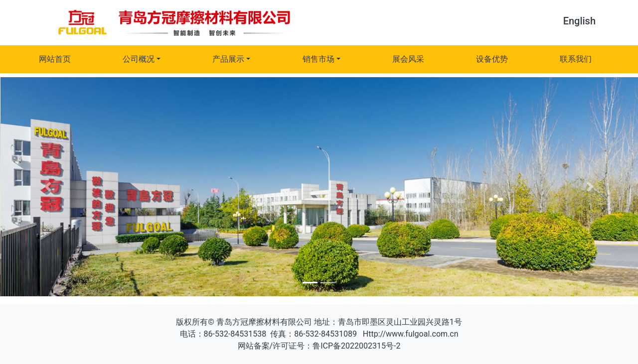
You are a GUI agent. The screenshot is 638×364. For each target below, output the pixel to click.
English (579, 21)
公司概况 (139, 59)
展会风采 (408, 59)
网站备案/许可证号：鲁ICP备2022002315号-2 (319, 346)
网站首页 (55, 59)
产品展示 (228, 59)
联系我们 (576, 59)
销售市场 (319, 59)
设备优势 (492, 59)
